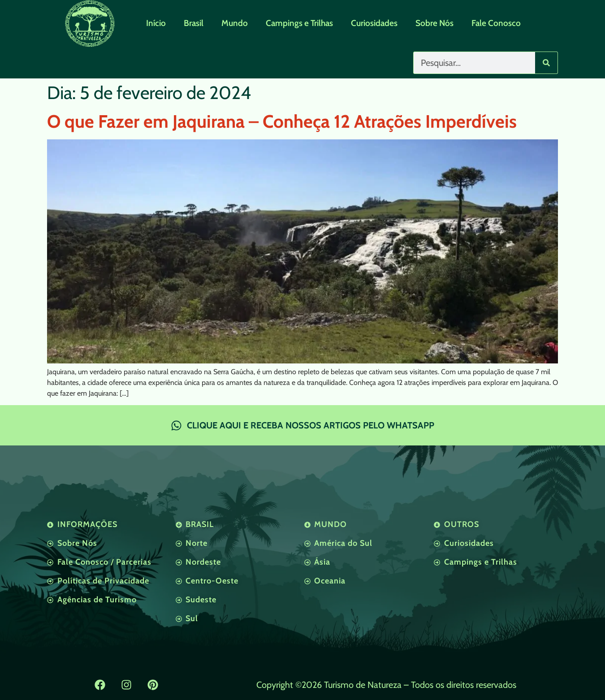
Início (156, 23)
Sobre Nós (434, 23)
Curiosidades (374, 23)
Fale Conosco (496, 23)
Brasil (194, 23)
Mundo (235, 23)
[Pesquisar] (546, 63)
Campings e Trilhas (299, 23)
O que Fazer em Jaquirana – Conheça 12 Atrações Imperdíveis (282, 121)
